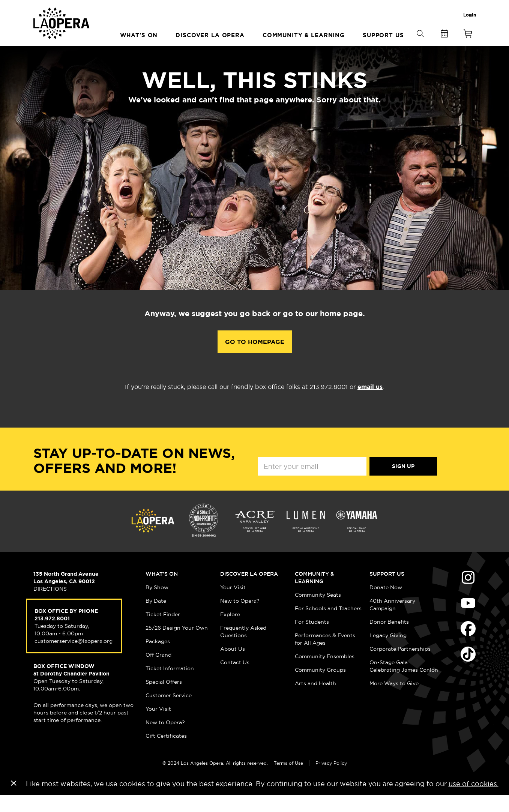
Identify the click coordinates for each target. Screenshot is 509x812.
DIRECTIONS (50, 605)
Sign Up (403, 483)
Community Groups (320, 686)
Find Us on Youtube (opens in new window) (468, 620)
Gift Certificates (166, 752)
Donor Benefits (389, 638)
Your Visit (158, 725)
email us (370, 403)
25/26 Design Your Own (177, 644)
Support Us (387, 590)
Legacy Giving (388, 652)
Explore (230, 631)
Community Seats (318, 611)
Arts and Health (315, 700)
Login (470, 15)
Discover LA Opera (249, 590)
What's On (162, 590)
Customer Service (169, 712)
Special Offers (164, 698)
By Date (156, 617)
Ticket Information (170, 685)
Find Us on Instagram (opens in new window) (468, 594)
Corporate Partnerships (400, 665)
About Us (233, 665)
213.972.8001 (52, 635)
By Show (157, 604)
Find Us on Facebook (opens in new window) (468, 645)
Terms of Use (288, 780)
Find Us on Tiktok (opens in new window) (468, 671)
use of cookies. (474, 800)
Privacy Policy (331, 780)
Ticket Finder (163, 631)
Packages (158, 658)
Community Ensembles (325, 673)
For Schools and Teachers (328, 625)
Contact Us (235, 679)
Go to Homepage (255, 358)
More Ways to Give (394, 700)
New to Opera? (165, 739)
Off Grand (158, 671)
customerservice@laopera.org (74, 657)
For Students (312, 638)
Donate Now (386, 604)
